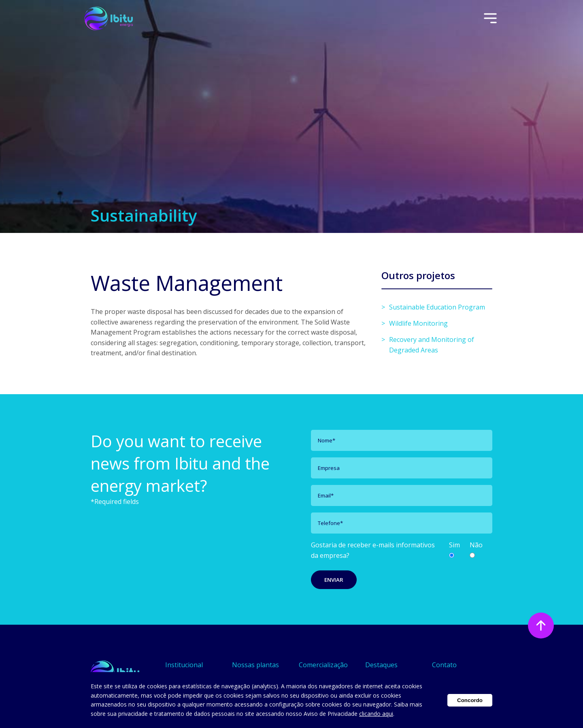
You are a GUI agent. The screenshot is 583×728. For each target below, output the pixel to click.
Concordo (470, 700)
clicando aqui (376, 714)
